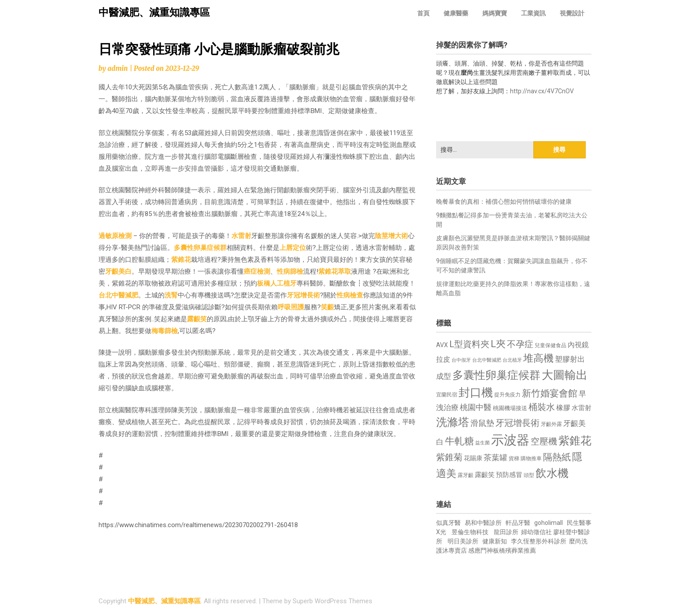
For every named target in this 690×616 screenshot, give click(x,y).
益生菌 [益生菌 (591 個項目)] (483, 443)
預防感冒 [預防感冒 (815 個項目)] (509, 475)
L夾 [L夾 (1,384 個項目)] (498, 344)
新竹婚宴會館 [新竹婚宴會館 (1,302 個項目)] (550, 393)
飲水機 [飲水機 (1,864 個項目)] (552, 473)
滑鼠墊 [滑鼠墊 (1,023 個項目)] (482, 423)
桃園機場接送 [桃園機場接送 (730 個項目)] (510, 408)
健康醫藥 (456, 13)
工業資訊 (533, 13)
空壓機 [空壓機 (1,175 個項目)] (544, 442)
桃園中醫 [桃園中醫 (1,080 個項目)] (476, 407)
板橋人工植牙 (277, 283)
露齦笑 (197, 319)
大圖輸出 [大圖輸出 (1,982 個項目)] (565, 375)
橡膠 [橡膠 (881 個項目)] (563, 408)
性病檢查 (350, 295)
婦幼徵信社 (537, 532)
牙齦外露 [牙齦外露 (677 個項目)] (551, 424)
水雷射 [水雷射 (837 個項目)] (582, 408)
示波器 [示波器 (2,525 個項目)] (510, 440)
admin (117, 68)
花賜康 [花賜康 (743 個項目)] (473, 458)
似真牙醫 (448, 523)
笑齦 (327, 307)
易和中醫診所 (483, 523)
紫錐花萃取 (335, 271)
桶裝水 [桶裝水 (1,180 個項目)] (542, 407)
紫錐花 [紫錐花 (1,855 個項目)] (575, 440)
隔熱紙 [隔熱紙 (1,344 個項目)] (557, 457)
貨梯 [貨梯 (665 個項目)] (514, 458)
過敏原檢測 (115, 236)
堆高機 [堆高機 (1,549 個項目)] (538, 358)
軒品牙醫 (518, 523)
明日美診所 (462, 541)
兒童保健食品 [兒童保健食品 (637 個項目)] (551, 345)
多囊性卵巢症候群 (200, 248)
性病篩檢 (290, 271)
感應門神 (481, 550)
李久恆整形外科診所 (539, 541)
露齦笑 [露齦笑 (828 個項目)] (485, 475)
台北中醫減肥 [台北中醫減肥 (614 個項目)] (487, 360)
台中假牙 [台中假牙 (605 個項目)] (461, 360)
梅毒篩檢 (165, 331)
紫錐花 (181, 260)
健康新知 (495, 541)
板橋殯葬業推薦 (514, 550)
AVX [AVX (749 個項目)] (442, 345)
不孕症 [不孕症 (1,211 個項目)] (520, 344)
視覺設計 (572, 13)
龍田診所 (506, 532)
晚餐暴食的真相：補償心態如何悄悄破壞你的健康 (504, 202)
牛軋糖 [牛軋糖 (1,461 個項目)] (459, 441)
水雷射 (241, 236)
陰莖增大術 (391, 236)
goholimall (549, 523)
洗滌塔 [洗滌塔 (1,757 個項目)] (453, 422)
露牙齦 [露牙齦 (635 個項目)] (466, 475)
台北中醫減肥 (118, 295)
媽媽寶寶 (495, 13)
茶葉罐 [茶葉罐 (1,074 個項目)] (495, 457)
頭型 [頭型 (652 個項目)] (529, 475)
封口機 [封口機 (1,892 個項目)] (476, 392)
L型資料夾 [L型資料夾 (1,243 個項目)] (469, 344)
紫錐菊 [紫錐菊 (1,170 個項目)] (449, 457)
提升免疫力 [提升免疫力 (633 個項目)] (507, 395)
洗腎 (171, 295)
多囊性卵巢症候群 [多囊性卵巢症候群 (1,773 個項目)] (496, 375)
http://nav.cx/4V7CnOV (542, 91)
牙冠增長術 (303, 295)
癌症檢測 (257, 271)
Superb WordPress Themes (332, 601)
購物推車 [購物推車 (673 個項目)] (531, 458)
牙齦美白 (118, 271)
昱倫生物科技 (470, 532)
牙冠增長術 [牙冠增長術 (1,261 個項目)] (517, 423)
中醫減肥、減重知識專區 (154, 13)
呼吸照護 (291, 307)
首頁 (423, 13)
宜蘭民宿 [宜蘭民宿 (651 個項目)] (447, 395)
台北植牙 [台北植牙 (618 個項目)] (512, 360)
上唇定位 (293, 248)
